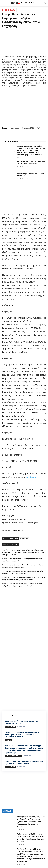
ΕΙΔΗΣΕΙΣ (6, 10)
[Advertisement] (24, 615)
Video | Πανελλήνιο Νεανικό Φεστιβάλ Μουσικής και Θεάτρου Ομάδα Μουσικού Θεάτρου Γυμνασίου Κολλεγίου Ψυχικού (23, 552)
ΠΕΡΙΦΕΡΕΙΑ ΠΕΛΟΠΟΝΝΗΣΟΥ (13, 756)
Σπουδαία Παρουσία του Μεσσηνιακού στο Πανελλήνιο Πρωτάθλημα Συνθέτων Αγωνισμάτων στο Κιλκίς (22, 735)
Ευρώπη (13, 10)
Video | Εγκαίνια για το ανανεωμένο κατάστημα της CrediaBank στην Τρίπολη (24, 763)
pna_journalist (18, 531)
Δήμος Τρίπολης (10, 727)
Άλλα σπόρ (8, 740)
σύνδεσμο (31, 477)
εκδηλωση (22, 10)
